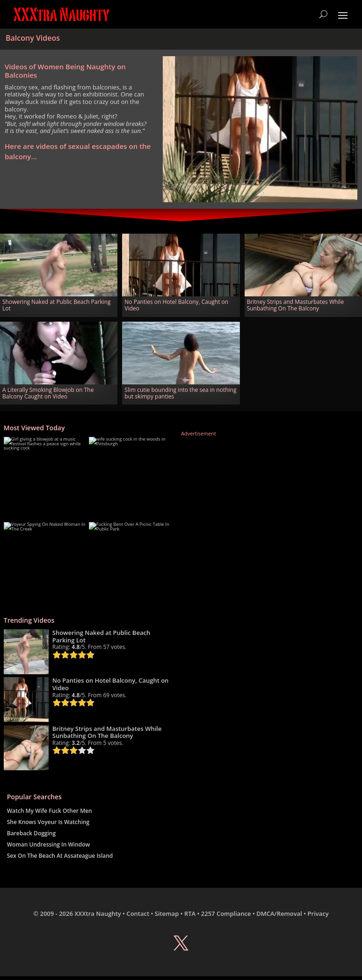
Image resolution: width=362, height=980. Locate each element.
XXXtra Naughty (98, 914)
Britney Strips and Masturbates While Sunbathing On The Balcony (295, 305)
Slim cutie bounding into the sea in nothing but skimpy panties (180, 393)
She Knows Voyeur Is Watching (48, 822)
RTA (190, 914)
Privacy (318, 914)
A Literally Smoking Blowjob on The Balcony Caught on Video (48, 393)
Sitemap (167, 914)
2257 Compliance (226, 914)
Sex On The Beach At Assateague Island (60, 856)
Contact (138, 914)
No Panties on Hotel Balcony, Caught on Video (176, 305)
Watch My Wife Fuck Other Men (50, 811)
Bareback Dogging (31, 833)
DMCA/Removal (279, 914)
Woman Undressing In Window (49, 844)
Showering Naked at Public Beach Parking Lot (57, 305)
